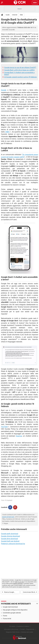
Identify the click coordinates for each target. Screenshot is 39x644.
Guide (8, 15)
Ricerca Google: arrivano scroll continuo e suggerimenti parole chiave (11, 592)
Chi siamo (12, 626)
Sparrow (19, 436)
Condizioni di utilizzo (23, 626)
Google (4, 90)
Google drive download (9, 539)
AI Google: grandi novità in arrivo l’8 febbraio (21, 77)
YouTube (4, 427)
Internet (15, 15)
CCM (16, 582)
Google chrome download (10, 536)
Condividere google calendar (12, 613)
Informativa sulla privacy (11, 629)
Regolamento (30, 629)
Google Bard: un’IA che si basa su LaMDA (19, 70)
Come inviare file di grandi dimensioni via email (29, 592)
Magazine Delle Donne (13, 632)
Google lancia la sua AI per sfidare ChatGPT (20, 68)
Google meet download (10, 607)
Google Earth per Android (10, 541)
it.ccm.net (21, 582)
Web (21, 15)
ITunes (5, 616)
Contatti (22, 629)
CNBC (7, 132)
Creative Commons (18, 584)
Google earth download (10, 534)
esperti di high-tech (8, 517)
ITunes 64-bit (7, 619)
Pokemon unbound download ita (13, 544)
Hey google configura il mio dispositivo (15, 610)
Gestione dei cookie (27, 632)
